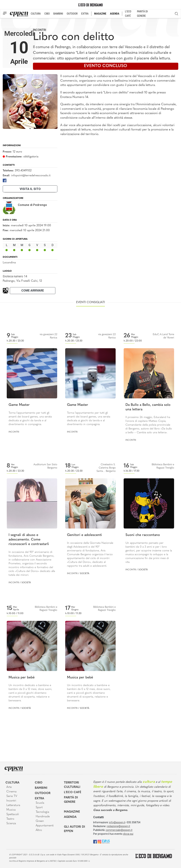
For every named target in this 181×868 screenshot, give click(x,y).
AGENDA (115, 14)
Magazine (72, 812)
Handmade (43, 817)
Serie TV (12, 796)
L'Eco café (73, 792)
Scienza (11, 823)
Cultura (12, 783)
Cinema (11, 792)
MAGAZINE (100, 14)
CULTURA (36, 14)
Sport (39, 807)
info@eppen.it (117, 822)
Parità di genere (71, 800)
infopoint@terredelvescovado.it (31, 176)
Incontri (40, 30)
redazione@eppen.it (118, 826)
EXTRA (85, 14)
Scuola (40, 803)
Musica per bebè (22, 678)
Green (40, 821)
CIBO (47, 14)
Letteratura (13, 805)
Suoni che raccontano (143, 535)
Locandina (9, 263)
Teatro (10, 819)
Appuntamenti (45, 826)
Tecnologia (42, 812)
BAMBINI (58, 14)
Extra (39, 799)
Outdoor (43, 793)
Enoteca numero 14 (15, 276)
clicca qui (128, 834)
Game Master (19, 405)
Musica (11, 810)
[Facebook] (5, 180)
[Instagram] (99, 842)
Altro (39, 830)
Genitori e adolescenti (84, 535)
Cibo (39, 783)
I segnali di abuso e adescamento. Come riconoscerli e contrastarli (29, 540)
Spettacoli (13, 814)
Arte (9, 787)
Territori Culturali (72, 785)
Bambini (41, 788)
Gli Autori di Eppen (74, 829)
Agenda (70, 817)
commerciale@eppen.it (119, 830)
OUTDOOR (72, 14)
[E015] (106, 842)
